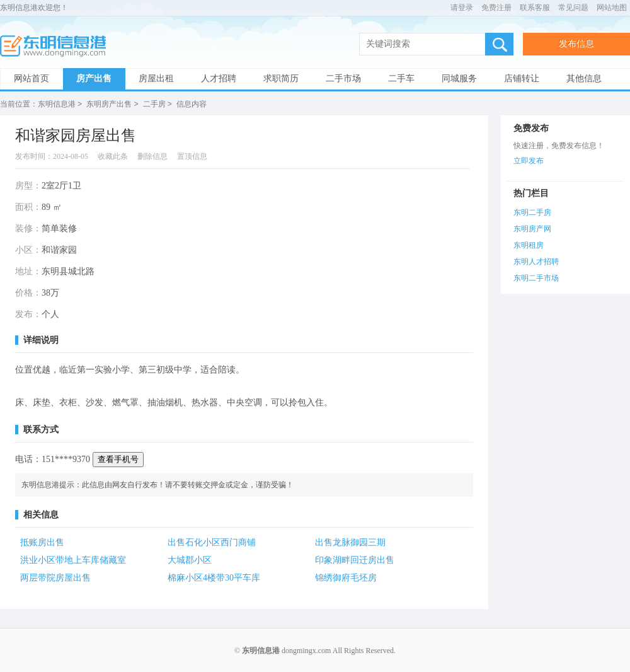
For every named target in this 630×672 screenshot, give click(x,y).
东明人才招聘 (536, 261)
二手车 (401, 78)
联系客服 (535, 8)
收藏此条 (113, 156)
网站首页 (31, 78)
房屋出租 (156, 78)
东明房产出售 (109, 104)
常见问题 (573, 8)
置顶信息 (192, 156)
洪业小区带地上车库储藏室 (73, 559)
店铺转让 (522, 78)
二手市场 (343, 78)
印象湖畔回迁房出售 (355, 559)
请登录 (462, 8)
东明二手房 (532, 212)
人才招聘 (219, 78)
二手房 (154, 104)
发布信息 (576, 44)
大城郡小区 (190, 559)
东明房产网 (532, 228)
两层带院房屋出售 (55, 577)
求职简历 (281, 78)
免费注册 (496, 8)
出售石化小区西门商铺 (212, 542)
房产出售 (94, 78)
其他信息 (584, 78)
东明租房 (529, 245)
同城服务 (459, 78)
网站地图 (612, 8)
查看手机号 (118, 459)
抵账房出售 (42, 542)
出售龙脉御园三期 (350, 542)
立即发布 (529, 160)
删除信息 (152, 156)
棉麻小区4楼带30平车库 (214, 577)
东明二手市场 (536, 277)
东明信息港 (57, 46)
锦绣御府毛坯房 (346, 577)
